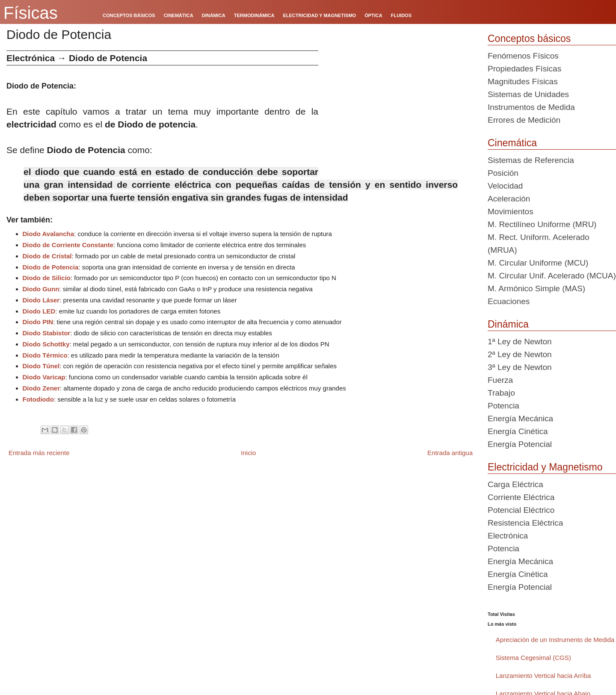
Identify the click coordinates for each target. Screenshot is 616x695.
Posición (503, 173)
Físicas (31, 13)
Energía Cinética (518, 431)
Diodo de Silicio (47, 278)
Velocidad (505, 186)
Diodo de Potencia (51, 267)
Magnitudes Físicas (523, 81)
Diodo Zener (41, 388)
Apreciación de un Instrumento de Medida (555, 640)
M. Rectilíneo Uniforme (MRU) (542, 224)
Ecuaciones (509, 301)
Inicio (248, 453)
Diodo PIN (38, 322)
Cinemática (512, 143)
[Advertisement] (400, 110)
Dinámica (508, 324)
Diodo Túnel (41, 366)
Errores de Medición (524, 120)
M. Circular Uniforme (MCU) (538, 263)
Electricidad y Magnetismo (545, 467)
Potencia (503, 406)
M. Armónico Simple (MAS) (536, 288)
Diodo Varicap (44, 377)
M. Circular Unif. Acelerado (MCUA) (552, 276)
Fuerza (500, 380)
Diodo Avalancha (49, 234)
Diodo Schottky (46, 344)
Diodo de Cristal (47, 256)
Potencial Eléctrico (521, 510)
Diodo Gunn (41, 289)
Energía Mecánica (520, 418)
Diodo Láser (41, 300)
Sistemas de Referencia (531, 160)
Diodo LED (39, 311)
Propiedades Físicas (524, 69)
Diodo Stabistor (47, 333)
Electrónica (508, 536)
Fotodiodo (38, 399)
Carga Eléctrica (515, 484)
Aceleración (509, 199)
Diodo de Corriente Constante (68, 245)
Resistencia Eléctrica (525, 523)
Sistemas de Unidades (528, 94)
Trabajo (501, 393)
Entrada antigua (450, 453)
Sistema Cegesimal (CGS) (533, 658)
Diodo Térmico (45, 355)
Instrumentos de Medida (531, 107)
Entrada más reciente (39, 453)
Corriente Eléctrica (521, 497)
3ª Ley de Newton (520, 367)
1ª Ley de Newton (520, 342)
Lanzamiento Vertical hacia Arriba (543, 676)
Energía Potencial (520, 444)
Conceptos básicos (529, 38)
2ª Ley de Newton (520, 354)
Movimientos (511, 211)
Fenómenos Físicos (523, 56)
